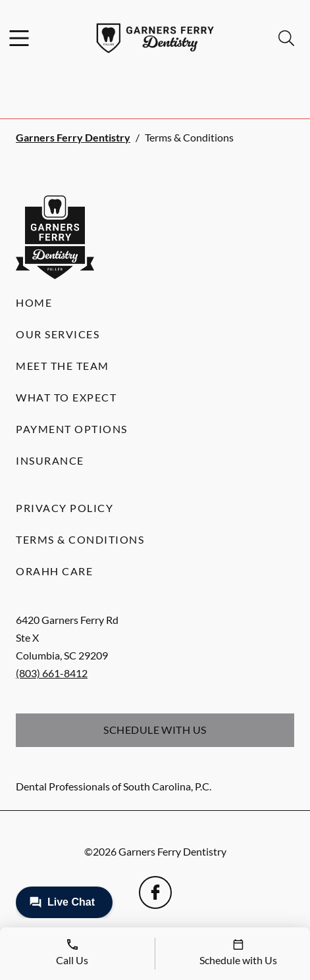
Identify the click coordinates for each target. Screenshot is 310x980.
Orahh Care (54, 571)
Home (34, 302)
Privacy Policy (65, 508)
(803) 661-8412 (52, 673)
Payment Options (72, 429)
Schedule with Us (155, 730)
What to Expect (66, 397)
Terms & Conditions (80, 539)
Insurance (50, 460)
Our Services (58, 334)
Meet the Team (63, 366)
